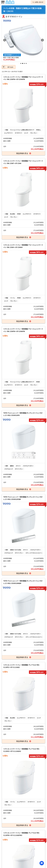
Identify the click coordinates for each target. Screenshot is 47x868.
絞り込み (8, 67)
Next (42, 40)
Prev (5, 40)
